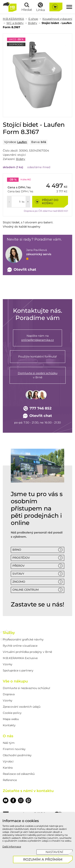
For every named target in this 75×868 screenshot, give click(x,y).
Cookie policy (12, 713)
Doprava (9, 694)
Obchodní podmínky (17, 755)
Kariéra (8, 768)
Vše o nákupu (15, 681)
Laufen (22, 142)
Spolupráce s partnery (18, 670)
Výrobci (8, 761)
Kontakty (9, 725)
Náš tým (9, 743)
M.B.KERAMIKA (13, 19)
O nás (8, 736)
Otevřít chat (37, 416)
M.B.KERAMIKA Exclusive (20, 658)
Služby (9, 633)
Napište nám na (37, 338)
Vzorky (8, 664)
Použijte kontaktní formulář (38, 357)
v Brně (38, 375)
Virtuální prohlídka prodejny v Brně (27, 652)
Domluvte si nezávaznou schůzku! (26, 688)
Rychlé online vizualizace (20, 646)
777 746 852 (38, 408)
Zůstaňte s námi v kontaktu (28, 791)
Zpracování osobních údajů (22, 707)
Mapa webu (11, 719)
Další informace (12, 847)
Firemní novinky (14, 749)
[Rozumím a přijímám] (43, 860)
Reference (10, 780)
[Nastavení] (54, 852)
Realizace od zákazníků (19, 774)
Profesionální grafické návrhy (23, 639)
